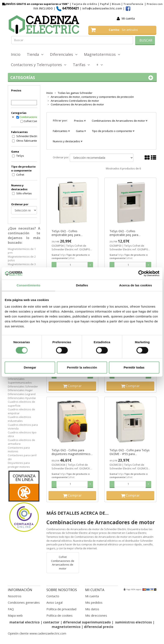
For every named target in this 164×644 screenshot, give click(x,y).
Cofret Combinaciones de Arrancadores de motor (35, 121)
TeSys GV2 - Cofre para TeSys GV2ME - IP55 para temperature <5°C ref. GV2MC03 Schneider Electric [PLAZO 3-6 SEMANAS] (130, 452)
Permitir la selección (82, 367)
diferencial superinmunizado (87, 622)
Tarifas (81, 65)
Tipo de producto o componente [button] (113, 131)
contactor (51, 622)
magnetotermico (67, 627)
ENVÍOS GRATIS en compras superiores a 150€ (34, 4)
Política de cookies (60, 615)
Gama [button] (81, 131)
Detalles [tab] (82, 285)
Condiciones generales (24, 602)
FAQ (11, 609)
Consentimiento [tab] (28, 285)
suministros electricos (133, 622)
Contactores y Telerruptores (39, 65)
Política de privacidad (61, 609)
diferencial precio (99, 627)
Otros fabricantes (27, 141)
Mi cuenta (128, 18)
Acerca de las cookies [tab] (136, 285)
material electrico (25, 622)
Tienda (35, 54)
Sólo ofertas (24, 193)
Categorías (82, 78)
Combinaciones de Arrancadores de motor (33, 117)
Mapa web (15, 615)
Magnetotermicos (102, 54)
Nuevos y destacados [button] (68, 141)
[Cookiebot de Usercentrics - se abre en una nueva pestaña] (141, 273)
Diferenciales (64, 54)
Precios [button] (80, 121)
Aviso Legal (54, 602)
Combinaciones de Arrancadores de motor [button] (120, 121)
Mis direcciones (96, 615)
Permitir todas (134, 367)
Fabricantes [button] (61, 131)
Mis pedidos (94, 602)
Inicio (16, 54)
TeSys (20, 156)
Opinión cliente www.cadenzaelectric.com (37, 633)
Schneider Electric (27, 136)
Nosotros (15, 596)
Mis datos (92, 609)
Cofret (20, 175)
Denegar (30, 367)
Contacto (53, 596)
